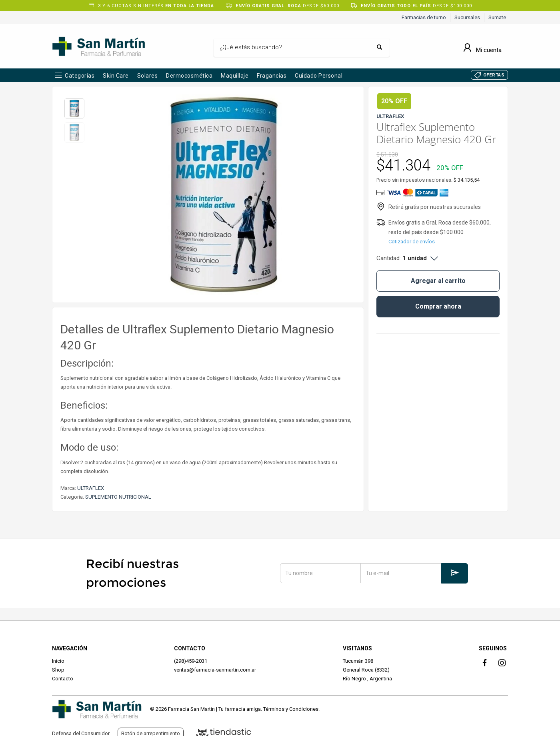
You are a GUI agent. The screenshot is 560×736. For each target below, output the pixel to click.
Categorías (80, 76)
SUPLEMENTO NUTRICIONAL (118, 497)
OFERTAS (494, 75)
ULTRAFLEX (91, 488)
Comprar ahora (438, 306)
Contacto (63, 679)
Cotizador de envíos (412, 242)
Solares (148, 76)
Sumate (497, 17)
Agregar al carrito (438, 281)
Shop (58, 670)
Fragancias (272, 76)
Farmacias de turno (424, 17)
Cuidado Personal (319, 76)
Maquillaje (235, 76)
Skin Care (116, 76)
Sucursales (467, 17)
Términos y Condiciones (291, 709)
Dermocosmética (189, 76)
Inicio (58, 661)
